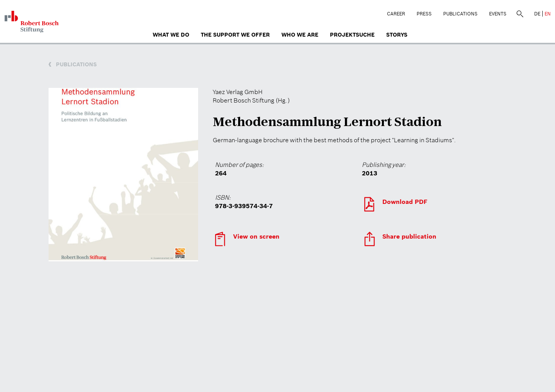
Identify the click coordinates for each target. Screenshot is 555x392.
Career (396, 14)
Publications (460, 14)
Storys (397, 35)
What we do (171, 35)
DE (537, 14)
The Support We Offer (235, 35)
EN (548, 14)
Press (424, 14)
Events (498, 14)
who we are (300, 35)
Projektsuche (352, 35)
